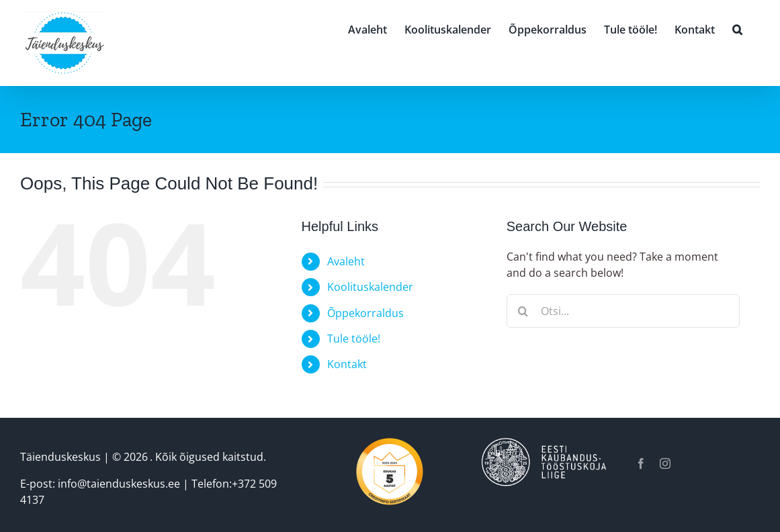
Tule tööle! (354, 339)
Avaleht (346, 261)
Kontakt (347, 364)
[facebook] (641, 463)
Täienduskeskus (60, 457)
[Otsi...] (623, 311)
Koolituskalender (370, 287)
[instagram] (665, 463)
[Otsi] (523, 311)
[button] (737, 28)
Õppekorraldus (365, 313)
